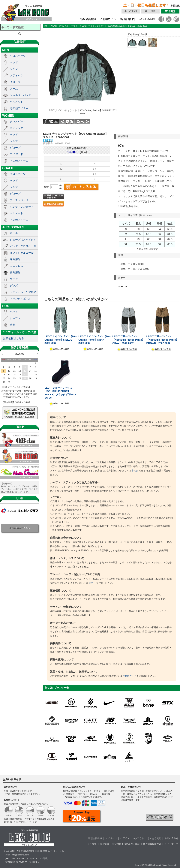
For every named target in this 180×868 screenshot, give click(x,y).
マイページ (111, 838)
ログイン (125, 838)
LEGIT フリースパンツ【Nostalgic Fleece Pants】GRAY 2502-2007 (128, 340)
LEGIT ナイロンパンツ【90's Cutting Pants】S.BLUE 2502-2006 (61, 340)
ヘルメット (16, 102)
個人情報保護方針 (152, 844)
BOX (6, 306)
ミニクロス (16, 266)
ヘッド (14, 62)
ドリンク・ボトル (20, 299)
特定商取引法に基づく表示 (126, 844)
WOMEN (8, 116)
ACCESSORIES (13, 227)
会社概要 (92, 844)
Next (37, 354)
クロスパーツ (18, 56)
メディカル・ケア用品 (23, 292)
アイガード (16, 154)
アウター (75, 26)
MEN (6, 50)
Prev (2, 354)
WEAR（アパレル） (60, 26)
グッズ (14, 285)
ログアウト (138, 838)
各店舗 (135, 471)
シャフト (15, 69)
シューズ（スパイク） (23, 240)
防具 (13, 325)
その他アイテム (19, 108)
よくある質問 (154, 838)
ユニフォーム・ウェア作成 (19, 332)
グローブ (15, 82)
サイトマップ (171, 844)
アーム (14, 89)
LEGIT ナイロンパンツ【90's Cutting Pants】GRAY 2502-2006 (94, 340)
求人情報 (104, 844)
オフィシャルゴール (22, 253)
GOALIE (8, 168)
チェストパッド (19, 200)
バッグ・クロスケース (23, 246)
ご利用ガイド (129, 676)
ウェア (14, 279)
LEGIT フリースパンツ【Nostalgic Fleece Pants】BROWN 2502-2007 (162, 340)
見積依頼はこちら (13, 338)
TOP (46, 26)
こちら (92, 583)
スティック (16, 75)
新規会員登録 (95, 838)
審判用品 (15, 272)
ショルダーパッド (20, 95)
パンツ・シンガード (22, 207)
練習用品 (15, 259)
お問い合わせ (171, 838)
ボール (14, 233)
